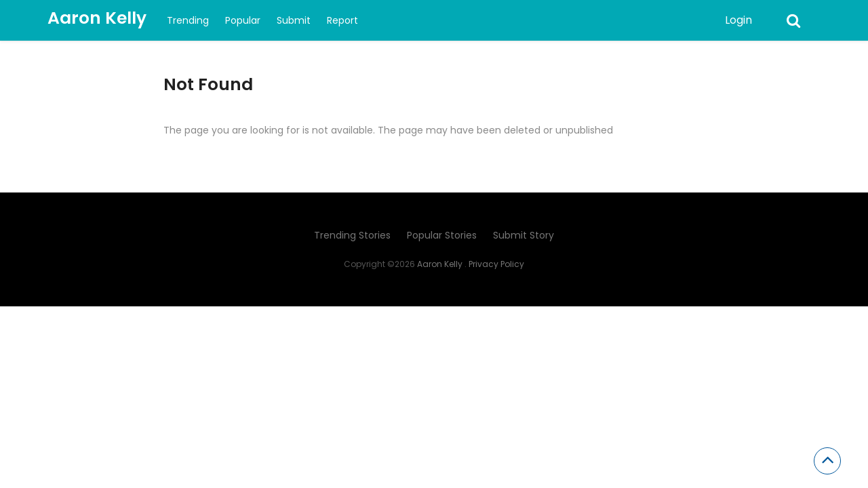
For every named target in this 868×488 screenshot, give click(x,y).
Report (342, 20)
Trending (188, 20)
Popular (243, 20)
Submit (294, 20)
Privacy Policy (496, 264)
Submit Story (524, 235)
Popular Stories (442, 235)
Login (738, 20)
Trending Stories (352, 235)
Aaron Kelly (97, 18)
